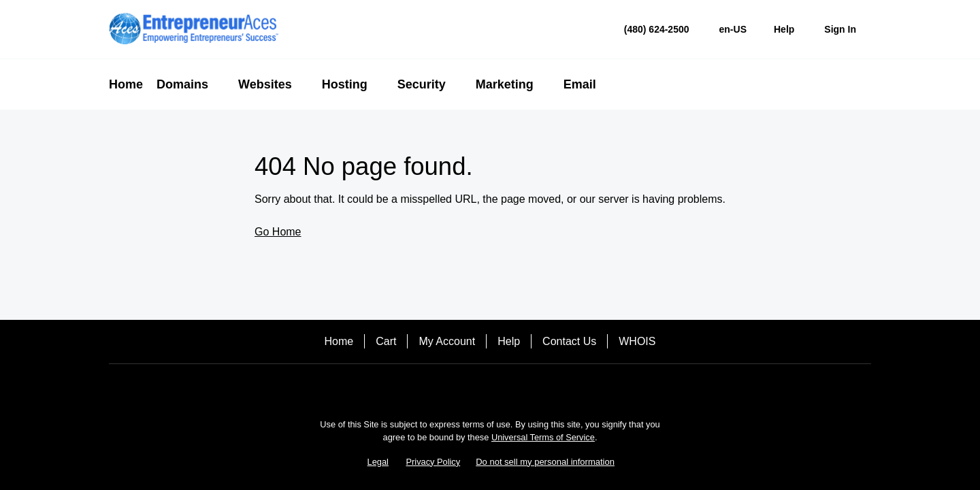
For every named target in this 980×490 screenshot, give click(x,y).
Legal (378, 462)
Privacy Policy (434, 462)
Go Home (278, 232)
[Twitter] (490, 388)
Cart (386, 341)
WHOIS (637, 341)
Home (339, 341)
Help (509, 341)
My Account (447, 341)
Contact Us (569, 341)
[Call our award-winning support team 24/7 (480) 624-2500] (784, 30)
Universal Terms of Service (543, 437)
